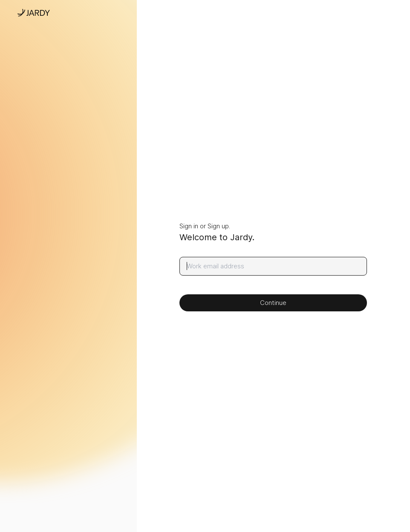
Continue (273, 303)
